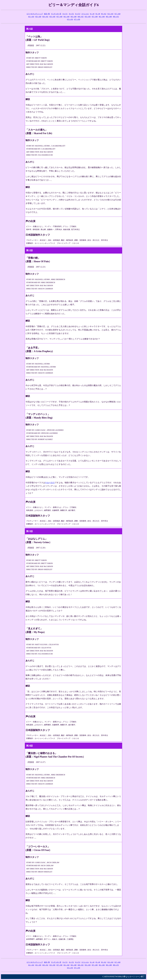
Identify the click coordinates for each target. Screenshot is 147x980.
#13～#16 (110, 14)
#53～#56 (88, 17)
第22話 (29, 250)
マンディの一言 (56, 14)
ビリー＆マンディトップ (35, 14)
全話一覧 (47, 14)
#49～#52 (81, 17)
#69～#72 (116, 17)
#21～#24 (31, 17)
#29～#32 (45, 17)
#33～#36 (52, 17)
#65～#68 (109, 17)
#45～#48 (73, 17)
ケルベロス (50, 483)
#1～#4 (92, 14)
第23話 (29, 531)
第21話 (29, 29)
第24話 (29, 746)
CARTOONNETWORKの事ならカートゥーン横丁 (124, 977)
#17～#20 (117, 14)
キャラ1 (65, 14)
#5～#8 (98, 14)
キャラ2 (71, 14)
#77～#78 (77, 19)
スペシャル (85, 14)
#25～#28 (38, 17)
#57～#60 (95, 17)
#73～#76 (70, 19)
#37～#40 (59, 17)
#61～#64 (102, 17)
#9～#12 (104, 14)
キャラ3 (78, 14)
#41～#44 (66, 17)
